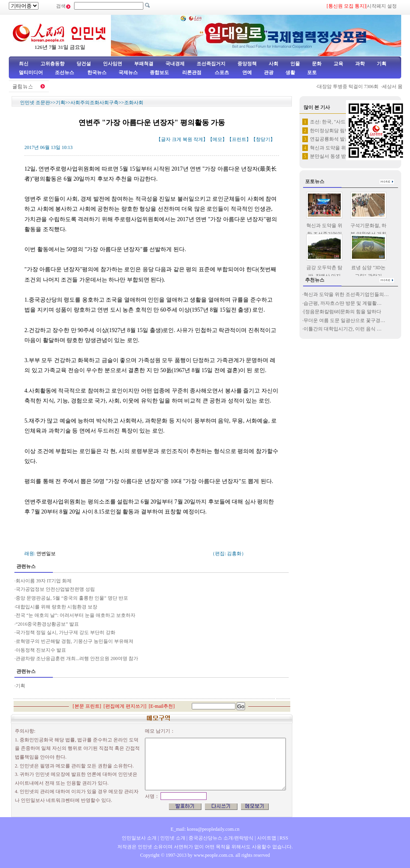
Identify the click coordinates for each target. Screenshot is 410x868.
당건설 (84, 64)
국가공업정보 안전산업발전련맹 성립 (55, 589)
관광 (269, 73)
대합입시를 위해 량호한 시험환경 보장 (56, 607)
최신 (24, 64)
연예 (246, 73)
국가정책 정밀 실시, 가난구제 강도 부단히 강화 (65, 632)
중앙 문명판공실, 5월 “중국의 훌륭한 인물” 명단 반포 (72, 598)
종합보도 (159, 73)
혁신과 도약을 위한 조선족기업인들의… (346, 294)
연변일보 (46, 554)
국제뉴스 (128, 73)
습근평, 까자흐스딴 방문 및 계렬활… (343, 303)
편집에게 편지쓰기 (125, 706)
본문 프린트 (87, 706)
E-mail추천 (162, 706)
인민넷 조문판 (35, 103)
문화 (317, 64)
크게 (177, 139)
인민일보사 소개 (139, 838)
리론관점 (192, 73)
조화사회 (134, 103)
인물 (295, 64)
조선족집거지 (211, 64)
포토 (312, 73)
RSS (284, 838)
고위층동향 (52, 64)
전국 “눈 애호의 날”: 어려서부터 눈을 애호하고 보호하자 (75, 615)
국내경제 (175, 64)
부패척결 (144, 64)
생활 (290, 73)
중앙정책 (247, 64)
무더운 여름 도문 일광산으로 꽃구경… (344, 320)
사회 (273, 64)
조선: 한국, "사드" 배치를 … (340, 122)
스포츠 (221, 73)
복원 (187, 139)
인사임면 (113, 64)
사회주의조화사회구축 (94, 103)
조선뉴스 (65, 73)
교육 (338, 64)
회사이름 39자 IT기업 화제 (44, 581)
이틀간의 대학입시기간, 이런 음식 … (343, 329)
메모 (217, 139)
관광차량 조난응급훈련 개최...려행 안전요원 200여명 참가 (77, 659)
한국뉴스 (97, 73)
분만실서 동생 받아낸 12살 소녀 (344, 156)
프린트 (239, 139)
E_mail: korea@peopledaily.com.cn (205, 829)
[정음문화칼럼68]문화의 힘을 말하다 (342, 312)
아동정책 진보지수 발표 (41, 650)
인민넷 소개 (172, 838)
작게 (198, 139)
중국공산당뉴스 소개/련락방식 (221, 838)
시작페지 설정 (382, 6)
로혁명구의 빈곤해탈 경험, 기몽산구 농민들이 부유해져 (74, 641)
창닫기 (263, 139)
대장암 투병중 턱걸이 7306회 (350, 87)
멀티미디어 (31, 73)
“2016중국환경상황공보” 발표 (47, 624)
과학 (360, 64)
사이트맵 (267, 838)
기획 (382, 64)
